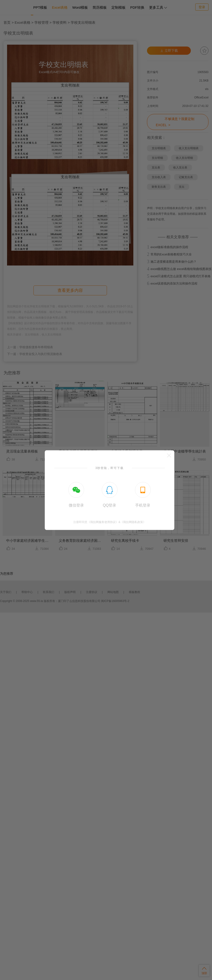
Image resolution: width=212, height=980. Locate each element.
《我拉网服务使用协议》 (103, 522)
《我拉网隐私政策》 (133, 522)
